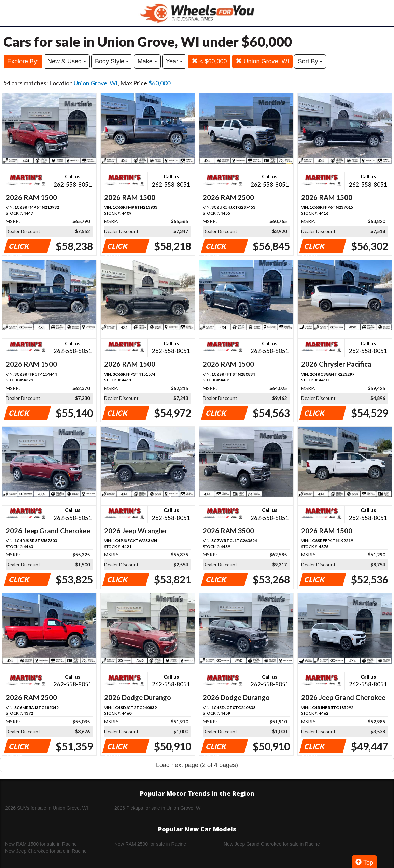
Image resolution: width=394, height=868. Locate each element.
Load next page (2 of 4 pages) (197, 765)
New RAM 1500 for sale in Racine (41, 844)
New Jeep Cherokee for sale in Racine (46, 851)
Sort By (310, 61)
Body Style (112, 61)
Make (147, 61)
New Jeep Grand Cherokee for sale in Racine (272, 844)
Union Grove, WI (262, 61)
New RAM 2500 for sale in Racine (150, 844)
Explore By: (23, 61)
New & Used (67, 61)
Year (174, 61)
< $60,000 (209, 61)
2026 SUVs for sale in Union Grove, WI (47, 808)
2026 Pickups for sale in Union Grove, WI (158, 808)
